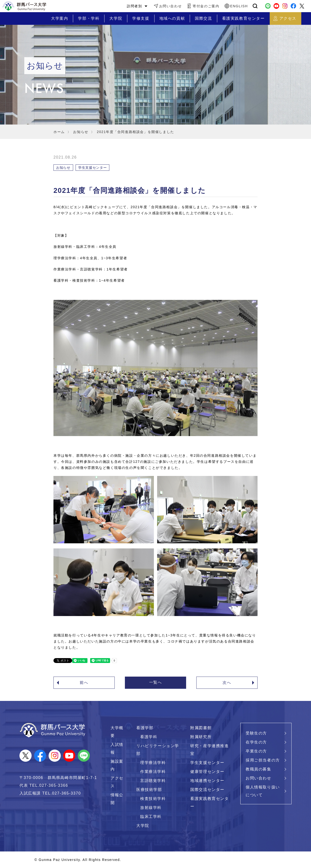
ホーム (59, 132)
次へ (227, 683)
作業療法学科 (153, 772)
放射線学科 (151, 808)
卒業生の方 (256, 751)
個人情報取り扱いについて (263, 791)
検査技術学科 (153, 799)
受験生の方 (256, 733)
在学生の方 (256, 742)
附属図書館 (201, 728)
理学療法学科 (153, 763)
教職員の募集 (259, 769)
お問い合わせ (171, 6)
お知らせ (81, 132)
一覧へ (156, 682)
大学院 (143, 826)
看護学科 (149, 737)
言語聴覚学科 (153, 781)
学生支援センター (207, 763)
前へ (84, 683)
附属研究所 (201, 737)
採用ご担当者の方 (263, 760)
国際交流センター (207, 790)
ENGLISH (239, 6)
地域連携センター (207, 781)
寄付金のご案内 (206, 6)
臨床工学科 (151, 817)
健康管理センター (207, 772)
